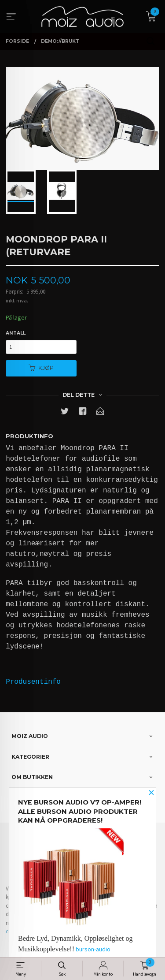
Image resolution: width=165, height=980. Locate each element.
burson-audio (93, 949)
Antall (16, 333)
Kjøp (41, 368)
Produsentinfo (33, 682)
